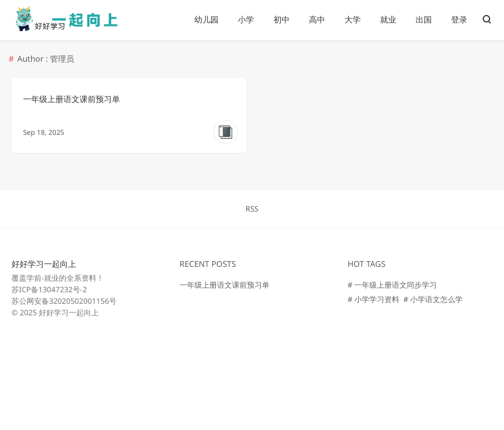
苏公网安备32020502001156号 (64, 301)
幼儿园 (206, 20)
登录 (459, 20)
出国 (424, 20)
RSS (252, 209)
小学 (246, 20)
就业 (388, 20)
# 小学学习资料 (374, 299)
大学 (352, 20)
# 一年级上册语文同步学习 (392, 285)
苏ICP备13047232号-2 (49, 289)
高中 (317, 20)
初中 (281, 20)
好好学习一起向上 (44, 264)
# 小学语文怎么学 (433, 299)
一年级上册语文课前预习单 (72, 99)
